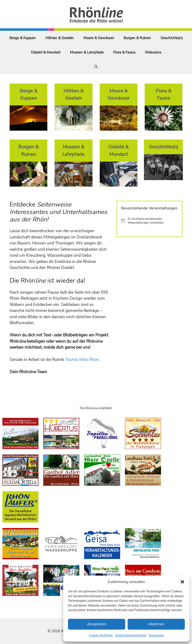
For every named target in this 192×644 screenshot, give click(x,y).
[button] (182, 582)
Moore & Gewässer (99, 38)
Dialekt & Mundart (46, 52)
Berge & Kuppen (23, 38)
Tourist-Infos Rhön (82, 360)
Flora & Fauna (124, 52)
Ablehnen (156, 624)
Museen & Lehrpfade (87, 52)
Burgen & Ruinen (137, 38)
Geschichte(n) (172, 38)
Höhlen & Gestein (60, 38)
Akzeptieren (97, 624)
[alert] (149, 221)
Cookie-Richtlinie (101, 635)
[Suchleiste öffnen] (96, 67)
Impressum (156, 635)
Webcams (153, 52)
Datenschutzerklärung (131, 635)
